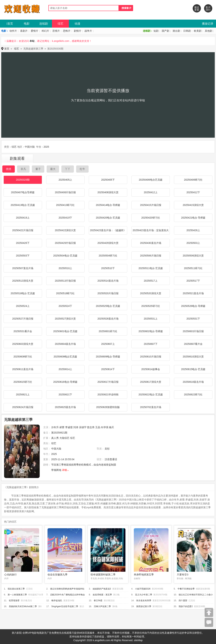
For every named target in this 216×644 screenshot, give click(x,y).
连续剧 (44, 24)
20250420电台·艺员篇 (108, 218)
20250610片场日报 (151, 357)
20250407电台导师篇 (23, 192)
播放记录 (208, 24)
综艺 (60, 24)
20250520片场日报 (108, 293)
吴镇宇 (83, 427)
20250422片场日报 (23, 230)
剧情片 (78, 31)
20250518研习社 (65, 293)
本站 (32, 41)
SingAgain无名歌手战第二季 (65, 606)
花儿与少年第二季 (144, 595)
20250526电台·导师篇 (193, 306)
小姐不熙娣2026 (143, 589)
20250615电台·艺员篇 (193, 369)
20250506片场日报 (151, 256)
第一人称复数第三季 (17, 595)
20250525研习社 (151, 306)
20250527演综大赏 (65, 319)
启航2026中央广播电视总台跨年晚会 (68, 595)
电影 (27, 24)
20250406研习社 (193, 180)
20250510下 (108, 268)
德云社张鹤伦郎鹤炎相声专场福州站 (67, 589)
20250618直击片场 (193, 382)
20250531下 (193, 319)
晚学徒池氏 (57, 601)
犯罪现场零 (14, 601)
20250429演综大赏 (108, 243)
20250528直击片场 (108, 319)
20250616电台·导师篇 (65, 382)
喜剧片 (24, 31)
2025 (46, 147)
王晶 (98, 427)
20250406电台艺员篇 (151, 180)
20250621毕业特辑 (108, 394)
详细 (64, 470)
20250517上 (151, 281)
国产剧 (165, 31)
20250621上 (23, 394)
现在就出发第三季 (16, 589)
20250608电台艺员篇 (65, 357)
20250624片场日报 (23, 407)
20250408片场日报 (65, 192)
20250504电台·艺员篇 (65, 256)
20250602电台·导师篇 (151, 331)
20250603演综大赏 (23, 344)
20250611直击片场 (23, 369)
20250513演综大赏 (23, 281)
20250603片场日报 (193, 331)
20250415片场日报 (151, 205)
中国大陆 (30, 147)
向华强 (105, 427)
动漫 (77, 24)
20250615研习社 (23, 382)
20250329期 (23, 180)
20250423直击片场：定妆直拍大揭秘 (151, 232)
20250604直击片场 (65, 344)
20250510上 (65, 268)
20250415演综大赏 (193, 205)
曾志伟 (91, 427)
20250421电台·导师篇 (193, 218)
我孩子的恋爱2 (186, 606)
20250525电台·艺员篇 (108, 306)
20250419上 (23, 218)
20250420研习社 (151, 218)
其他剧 (209, 31)
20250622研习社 (193, 394)
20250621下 (65, 394)
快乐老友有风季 (144, 601)
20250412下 (193, 192)
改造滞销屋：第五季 (102, 595)
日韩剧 (187, 31)
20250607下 (151, 344)
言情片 (56, 31)
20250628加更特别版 (108, 407)
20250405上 (65, 180)
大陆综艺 (64, 438)
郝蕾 (62, 427)
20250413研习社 (65, 205)
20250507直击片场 (23, 268)
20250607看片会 (193, 344)
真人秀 (55, 438)
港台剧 (176, 31)
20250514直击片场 (108, 281)
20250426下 (23, 243)
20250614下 (108, 369)
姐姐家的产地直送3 (102, 589)
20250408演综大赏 (108, 192)
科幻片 (45, 31)
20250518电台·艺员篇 (23, 293)
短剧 (156, 31)
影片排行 (208, 9)
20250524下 (65, 306)
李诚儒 (69, 427)
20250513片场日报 (65, 281)
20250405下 (108, 180)
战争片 (88, 31)
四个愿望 (183, 601)
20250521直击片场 (193, 293)
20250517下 (193, 281)
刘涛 (76, 427)
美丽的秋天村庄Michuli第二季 (23, 606)
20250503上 (193, 243)
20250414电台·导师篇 (108, 205)
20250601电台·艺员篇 (65, 331)
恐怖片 (67, 31)
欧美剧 (198, 31)
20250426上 (193, 230)
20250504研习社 (108, 256)
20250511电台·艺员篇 (151, 268)
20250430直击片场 (151, 243)
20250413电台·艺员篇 (23, 205)
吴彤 (107, 449)
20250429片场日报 (65, 243)
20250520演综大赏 (151, 293)
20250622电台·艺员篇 (151, 394)
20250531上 (151, 319)
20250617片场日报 (108, 382)
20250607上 (108, 344)
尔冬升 (55, 427)
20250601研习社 (108, 331)
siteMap (138, 640)
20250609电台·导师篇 (108, 357)
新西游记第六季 (144, 606)
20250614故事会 (151, 369)
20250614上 (65, 369)
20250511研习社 (193, 268)
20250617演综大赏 (151, 382)
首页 (10, 24)
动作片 (13, 31)
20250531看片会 (23, 331)
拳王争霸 (98, 601)
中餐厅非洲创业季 (186, 589)
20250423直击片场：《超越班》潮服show (108, 232)
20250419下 (65, 218)
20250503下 (23, 256)
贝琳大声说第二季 (102, 606)
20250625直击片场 (65, 407)
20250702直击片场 (151, 407)
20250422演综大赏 (65, 230)
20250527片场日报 (23, 319)
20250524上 (23, 306)
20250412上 (151, 192)
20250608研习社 (23, 357)
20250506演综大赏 (193, 256)
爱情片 (35, 31)
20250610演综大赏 (193, 357)
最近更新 (197, 9)
